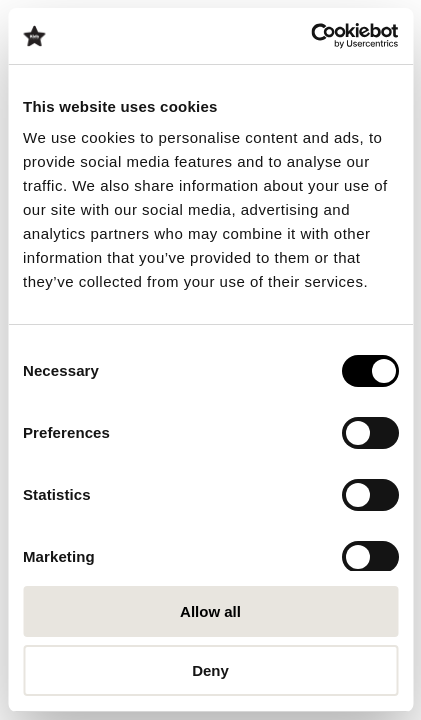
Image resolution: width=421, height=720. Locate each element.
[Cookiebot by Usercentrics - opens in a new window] (310, 36)
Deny (210, 670)
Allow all (210, 611)
